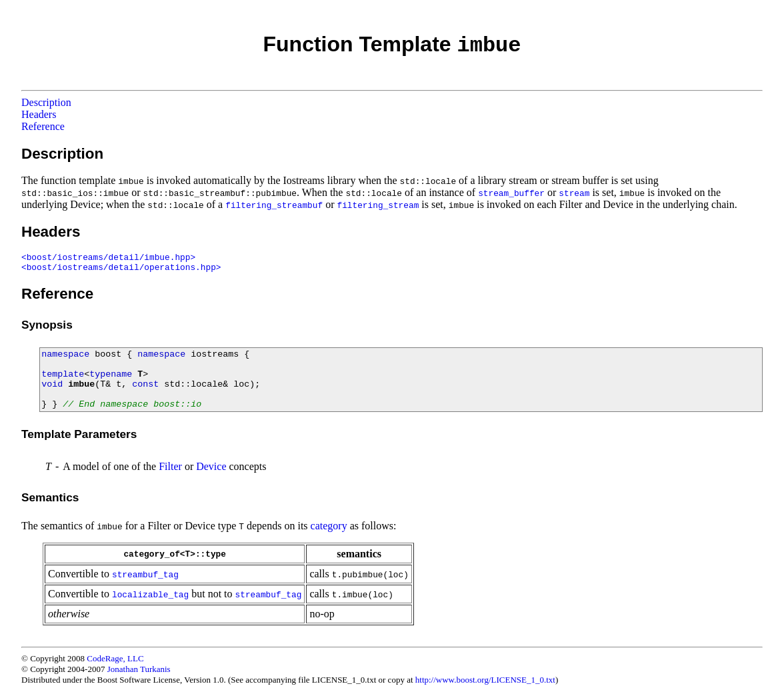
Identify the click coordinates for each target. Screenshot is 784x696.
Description (46, 102)
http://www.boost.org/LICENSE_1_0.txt (485, 680)
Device (211, 466)
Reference (43, 126)
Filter (170, 466)
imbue (81, 384)
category (329, 526)
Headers (39, 114)
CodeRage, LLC (115, 658)
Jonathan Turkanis (139, 669)
